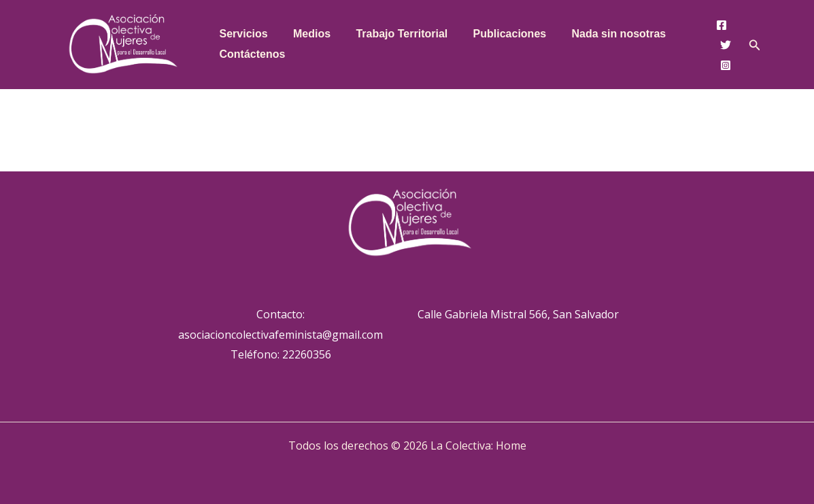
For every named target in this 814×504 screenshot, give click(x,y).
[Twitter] (726, 45)
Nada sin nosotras (603, 34)
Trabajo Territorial (393, 34)
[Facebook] (722, 25)
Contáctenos (251, 54)
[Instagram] (726, 65)
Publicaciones (497, 34)
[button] (755, 46)
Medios (306, 34)
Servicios (242, 34)
